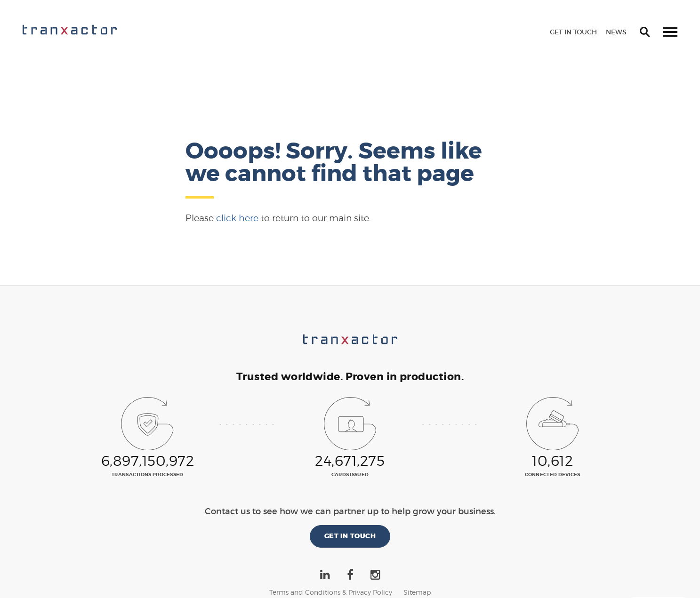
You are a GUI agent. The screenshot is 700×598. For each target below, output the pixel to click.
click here (237, 218)
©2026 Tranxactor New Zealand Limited (350, 581)
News (616, 32)
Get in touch (573, 32)
